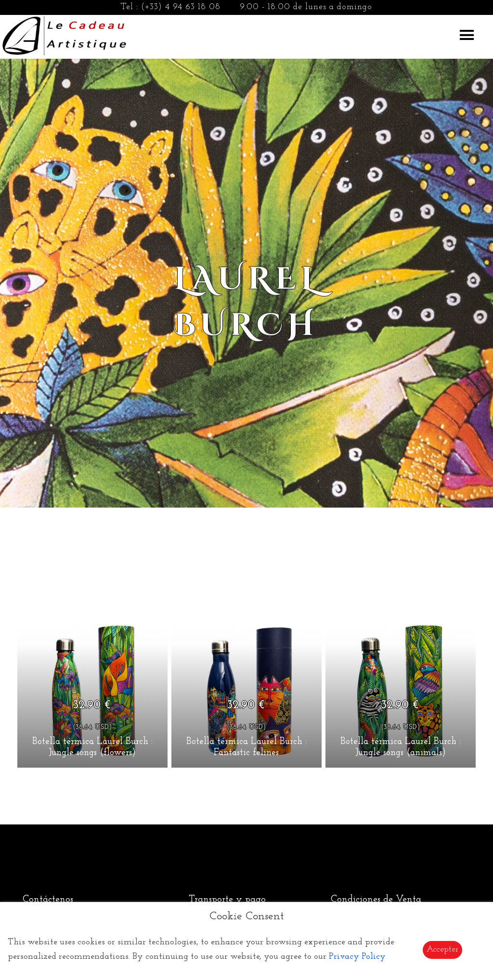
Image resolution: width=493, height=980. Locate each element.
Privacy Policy (357, 957)
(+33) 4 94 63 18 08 (181, 7)
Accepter (442, 949)
